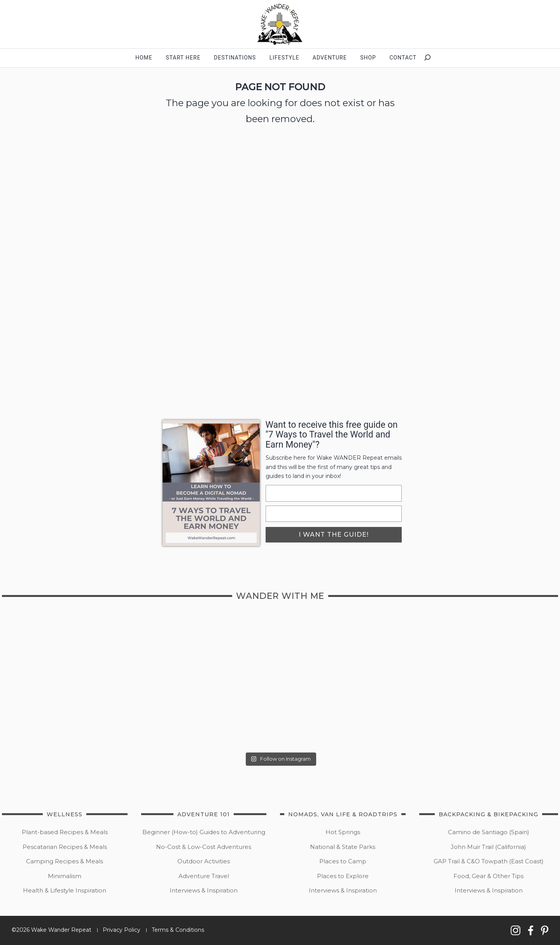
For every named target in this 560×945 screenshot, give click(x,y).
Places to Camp (343, 861)
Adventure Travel (204, 876)
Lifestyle (284, 58)
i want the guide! (334, 535)
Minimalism (65, 876)
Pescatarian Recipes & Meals (65, 847)
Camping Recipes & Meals (65, 861)
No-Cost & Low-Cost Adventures (204, 847)
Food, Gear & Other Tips (488, 876)
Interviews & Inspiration (204, 890)
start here (183, 58)
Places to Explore (343, 876)
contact (403, 58)
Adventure (330, 58)
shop (368, 58)
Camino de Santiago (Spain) (489, 832)
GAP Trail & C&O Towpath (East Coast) (489, 861)
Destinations (235, 58)
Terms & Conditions (178, 930)
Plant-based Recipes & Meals (65, 832)
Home (144, 58)
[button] (280, 24)
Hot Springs (343, 832)
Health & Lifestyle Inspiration (65, 890)
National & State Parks (343, 847)
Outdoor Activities (204, 861)
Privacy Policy (122, 930)
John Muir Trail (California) (488, 847)
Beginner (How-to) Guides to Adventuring (204, 832)
